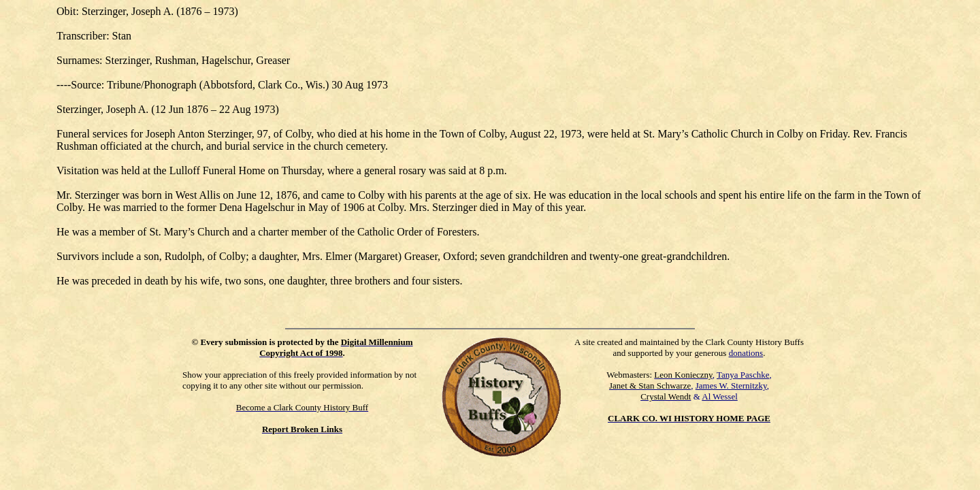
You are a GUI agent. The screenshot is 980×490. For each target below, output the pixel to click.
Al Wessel (720, 396)
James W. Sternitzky (731, 386)
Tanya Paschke (743, 375)
